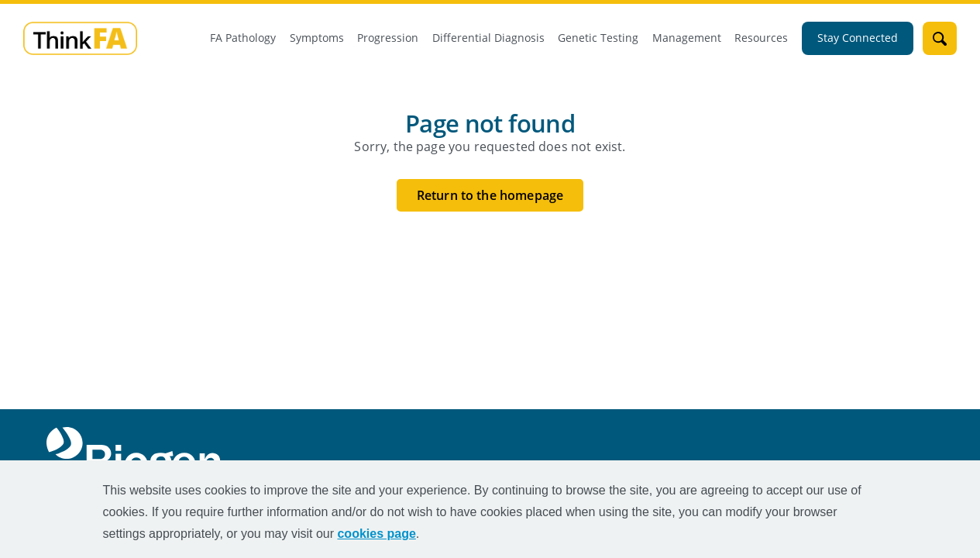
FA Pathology (243, 38)
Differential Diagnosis (488, 38)
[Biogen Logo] (137, 455)
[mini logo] (80, 38)
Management (687, 38)
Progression (388, 38)
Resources (761, 38)
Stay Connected (858, 38)
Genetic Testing (598, 38)
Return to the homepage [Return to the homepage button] (490, 195)
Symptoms (317, 38)
